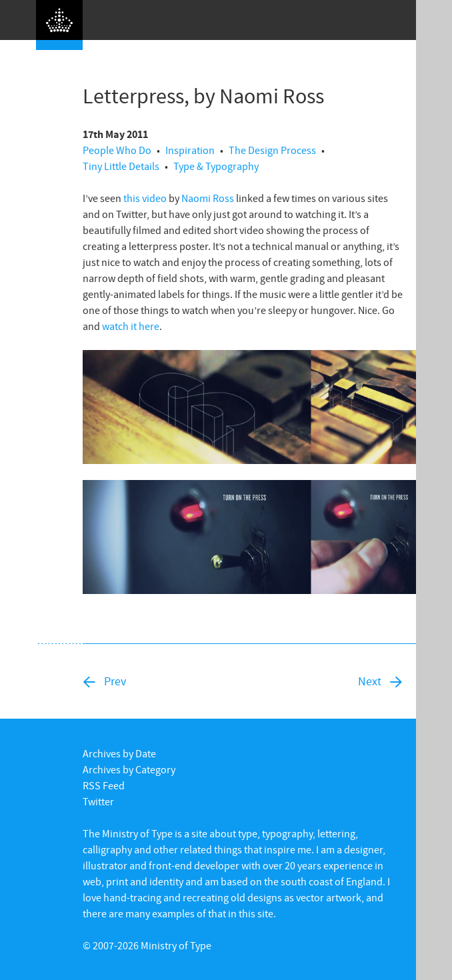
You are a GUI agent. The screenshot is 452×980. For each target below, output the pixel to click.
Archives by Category (129, 769)
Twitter (98, 801)
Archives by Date (119, 753)
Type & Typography (216, 166)
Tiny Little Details (121, 166)
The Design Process (272, 150)
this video (145, 198)
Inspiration (190, 150)
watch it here (131, 326)
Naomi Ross (208, 198)
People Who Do (117, 150)
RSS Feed (104, 785)
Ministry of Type (176, 945)
